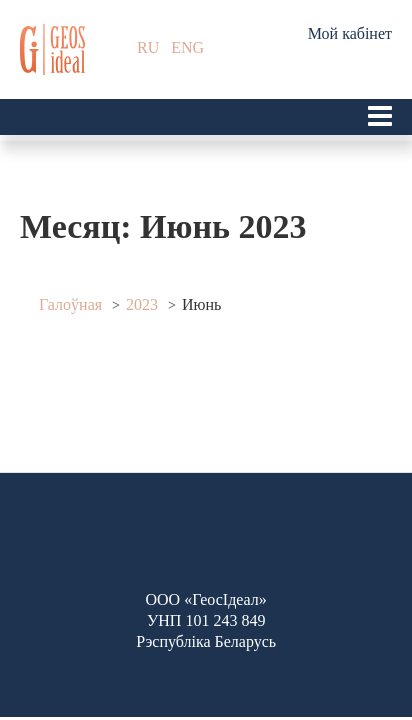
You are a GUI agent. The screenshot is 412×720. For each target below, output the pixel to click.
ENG (187, 47)
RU (148, 47)
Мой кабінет (350, 33)
